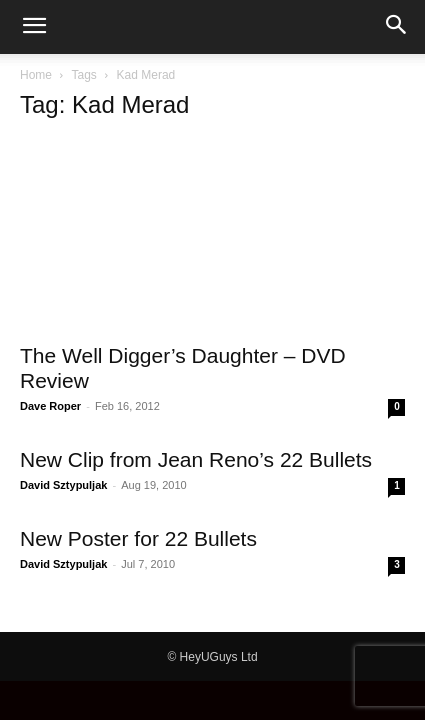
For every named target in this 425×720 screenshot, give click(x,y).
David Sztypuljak (63, 485)
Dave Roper (50, 406)
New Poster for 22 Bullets (138, 538)
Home (36, 75)
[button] (34, 27)
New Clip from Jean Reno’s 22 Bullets (196, 459)
